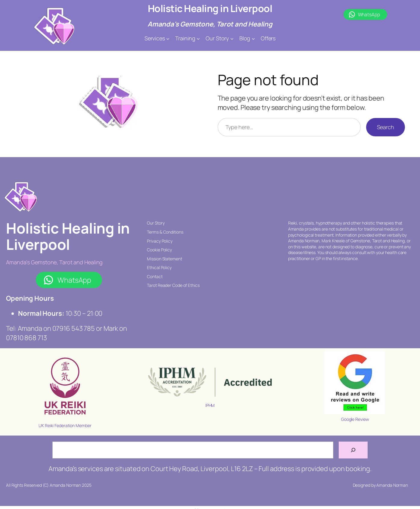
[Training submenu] (198, 38)
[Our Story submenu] (232, 38)
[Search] (353, 450)
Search (386, 127)
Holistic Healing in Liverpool (210, 8)
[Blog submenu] (253, 38)
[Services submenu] (168, 38)
